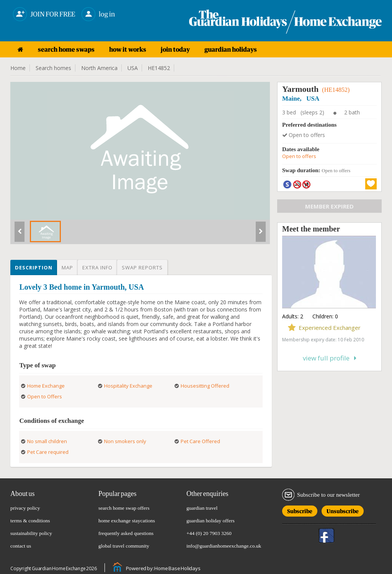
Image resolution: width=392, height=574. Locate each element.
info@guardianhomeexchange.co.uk (224, 546)
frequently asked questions (126, 533)
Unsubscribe (343, 510)
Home (18, 68)
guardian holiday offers (211, 521)
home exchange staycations (127, 521)
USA (133, 68)
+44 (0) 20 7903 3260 (209, 533)
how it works (128, 49)
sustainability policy (31, 533)
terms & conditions (30, 521)
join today (175, 49)
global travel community (124, 546)
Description (34, 267)
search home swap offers (124, 508)
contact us (21, 546)
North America (99, 68)
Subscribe (300, 510)
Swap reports (142, 267)
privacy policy (25, 508)
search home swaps (66, 49)
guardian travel (202, 508)
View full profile (330, 358)
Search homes (53, 68)
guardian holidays (231, 49)
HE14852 (159, 68)
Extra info (97, 267)
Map (67, 267)
